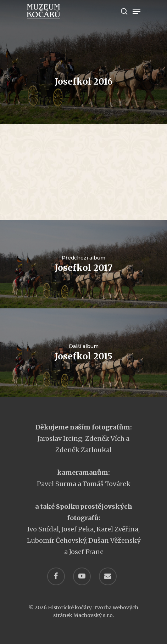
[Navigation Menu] (137, 11)
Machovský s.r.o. (94, 615)
